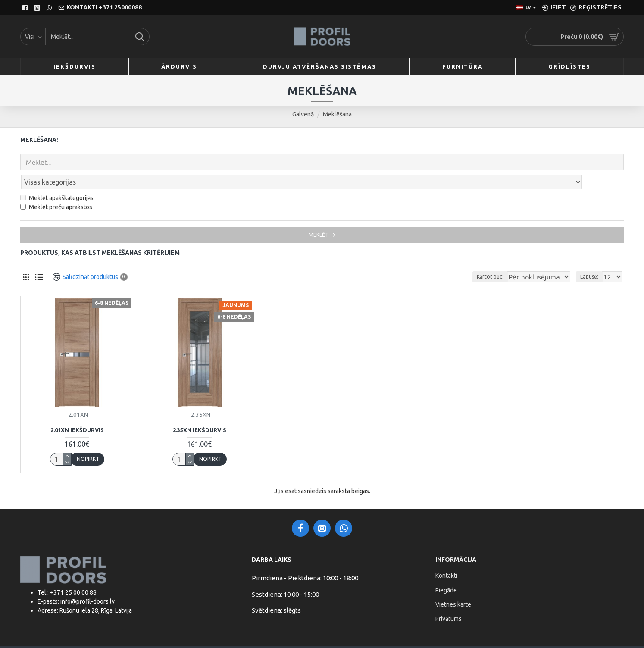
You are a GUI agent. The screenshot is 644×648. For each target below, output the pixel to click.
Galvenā (303, 114)
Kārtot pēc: (499, 258)
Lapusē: (592, 258)
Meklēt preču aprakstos (56, 188)
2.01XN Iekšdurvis (77, 411)
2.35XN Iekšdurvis (200, 411)
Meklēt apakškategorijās (57, 179)
